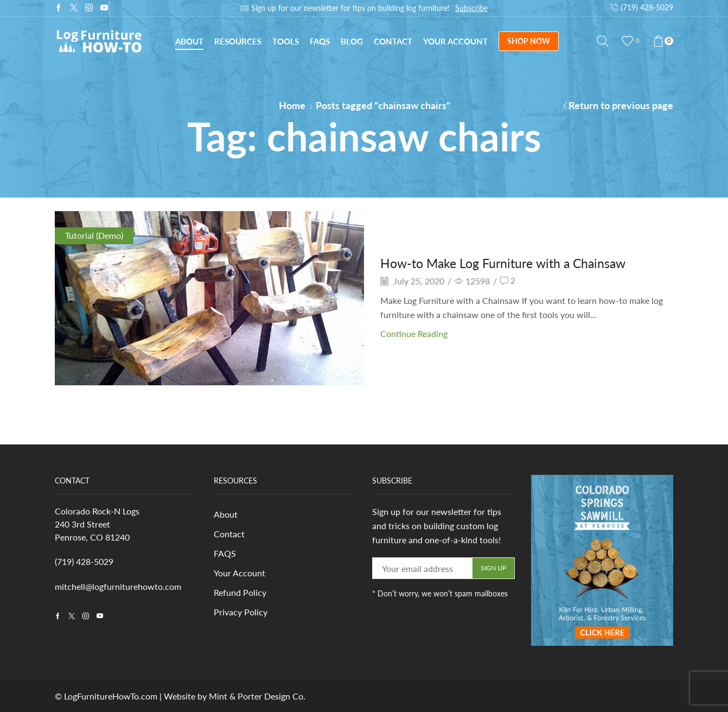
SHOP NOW (529, 41)
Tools (286, 41)
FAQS (225, 554)
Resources (238, 41)
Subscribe (471, 8)
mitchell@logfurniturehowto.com (118, 586)
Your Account (455, 41)
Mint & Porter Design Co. (257, 696)
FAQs (320, 41)
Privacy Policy (241, 614)
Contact (393, 41)
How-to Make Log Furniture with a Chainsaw (508, 263)
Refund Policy (240, 594)
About (189, 41)
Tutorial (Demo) (94, 235)
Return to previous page (621, 105)
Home (292, 105)
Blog (352, 41)
